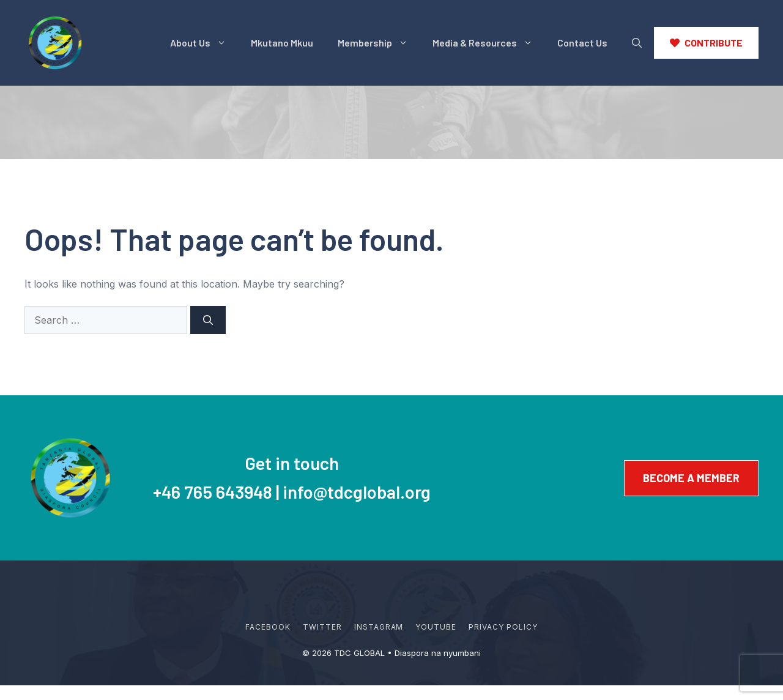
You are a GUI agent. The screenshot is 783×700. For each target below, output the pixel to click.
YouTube (436, 627)
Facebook (268, 627)
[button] (637, 43)
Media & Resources (489, 43)
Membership (379, 43)
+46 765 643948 (213, 492)
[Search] (208, 320)
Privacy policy (503, 627)
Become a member (691, 478)
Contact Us (582, 43)
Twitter (322, 627)
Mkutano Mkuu (282, 43)
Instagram (379, 627)
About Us (204, 43)
